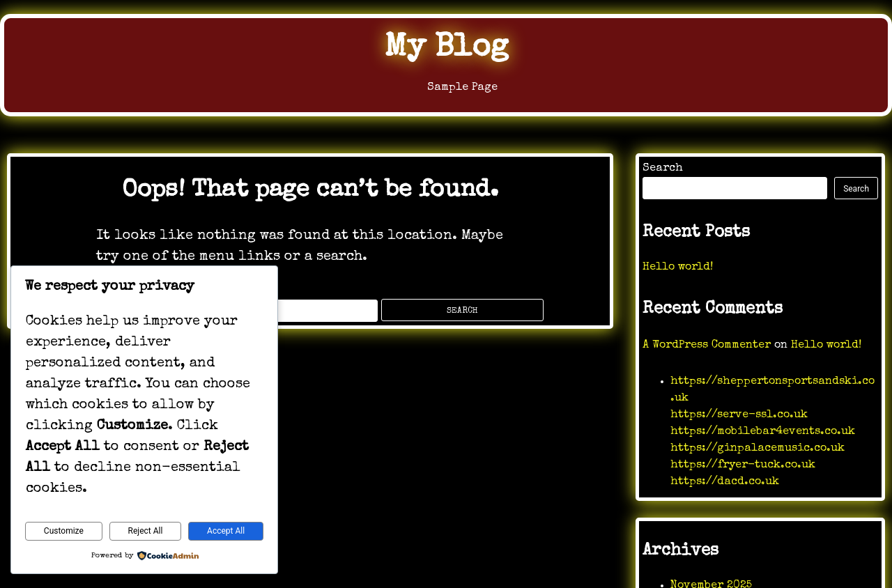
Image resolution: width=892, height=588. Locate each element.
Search (663, 169)
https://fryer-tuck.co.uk (743, 465)
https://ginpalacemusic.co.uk (758, 449)
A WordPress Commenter (707, 346)
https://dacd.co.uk (725, 482)
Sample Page (446, 91)
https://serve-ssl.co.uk (739, 415)
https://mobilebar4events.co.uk (763, 432)
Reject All (146, 531)
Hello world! (678, 268)
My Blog (446, 48)
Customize (64, 531)
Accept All (226, 531)
